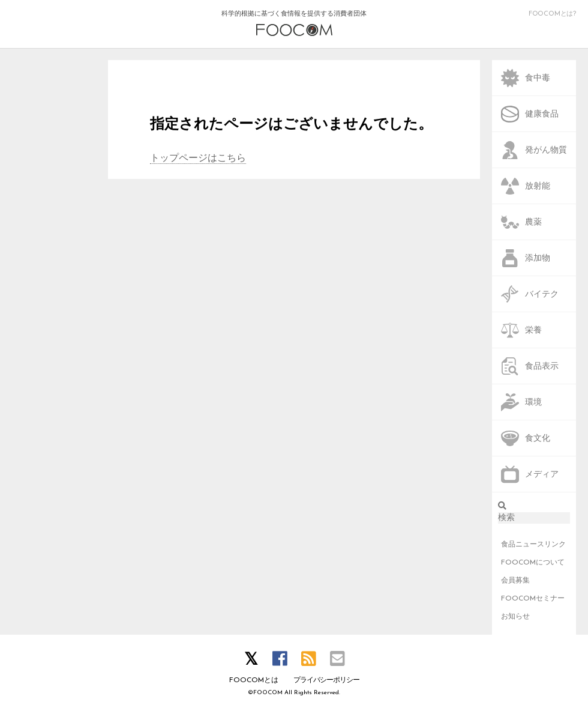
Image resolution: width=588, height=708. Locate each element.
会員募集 (515, 581)
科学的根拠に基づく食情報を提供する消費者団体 (294, 23)
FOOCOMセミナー (533, 599)
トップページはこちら (198, 159)
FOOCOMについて (533, 563)
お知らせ (515, 617)
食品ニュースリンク (533, 545)
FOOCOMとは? (552, 14)
